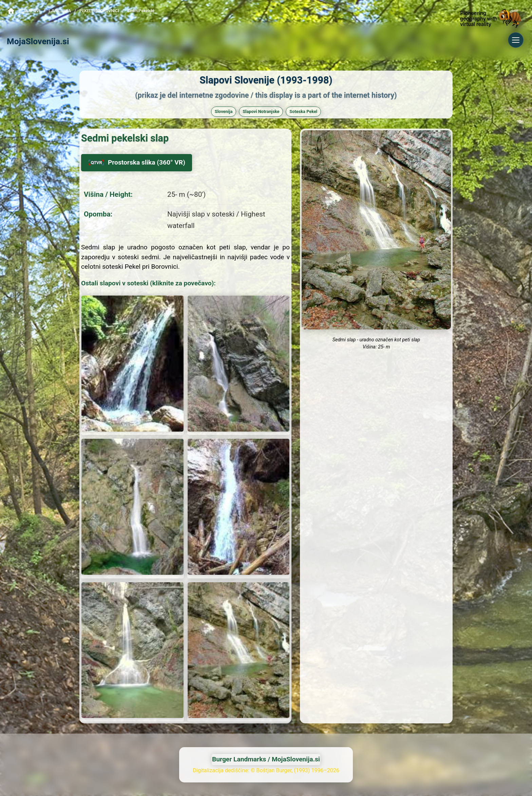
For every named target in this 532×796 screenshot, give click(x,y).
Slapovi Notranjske (261, 111)
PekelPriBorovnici (99, 11)
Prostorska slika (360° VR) (137, 162)
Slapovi (32, 11)
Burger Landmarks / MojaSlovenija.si (266, 759)
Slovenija (224, 111)
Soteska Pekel (303, 111)
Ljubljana (60, 11)
